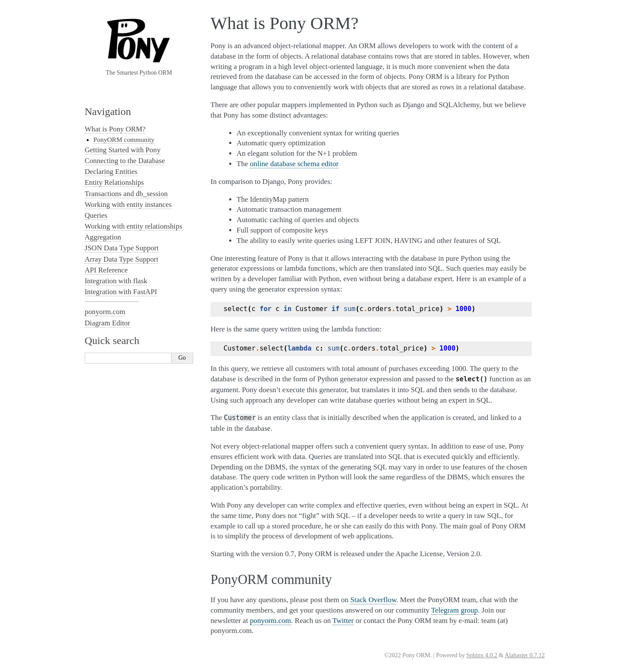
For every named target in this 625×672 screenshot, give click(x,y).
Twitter (343, 621)
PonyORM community (124, 139)
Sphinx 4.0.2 (482, 655)
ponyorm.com (271, 621)
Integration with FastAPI (121, 292)
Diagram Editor (107, 323)
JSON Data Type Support (122, 248)
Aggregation (103, 237)
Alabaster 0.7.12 (525, 655)
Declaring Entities (111, 172)
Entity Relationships (114, 182)
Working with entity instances (128, 205)
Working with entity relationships (133, 226)
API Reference (106, 270)
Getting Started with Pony (123, 150)
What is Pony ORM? (115, 129)
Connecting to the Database (125, 161)
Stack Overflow (373, 600)
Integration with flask (116, 281)
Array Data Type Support (122, 259)
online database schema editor (294, 164)
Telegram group (454, 610)
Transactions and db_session (126, 194)
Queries (96, 215)
